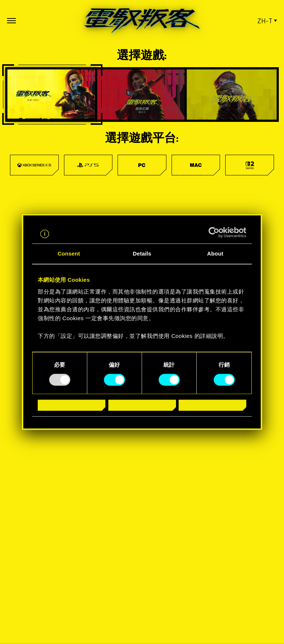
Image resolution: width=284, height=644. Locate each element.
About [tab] (215, 254)
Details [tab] (142, 254)
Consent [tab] (69, 254)
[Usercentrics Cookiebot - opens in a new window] (214, 233)
